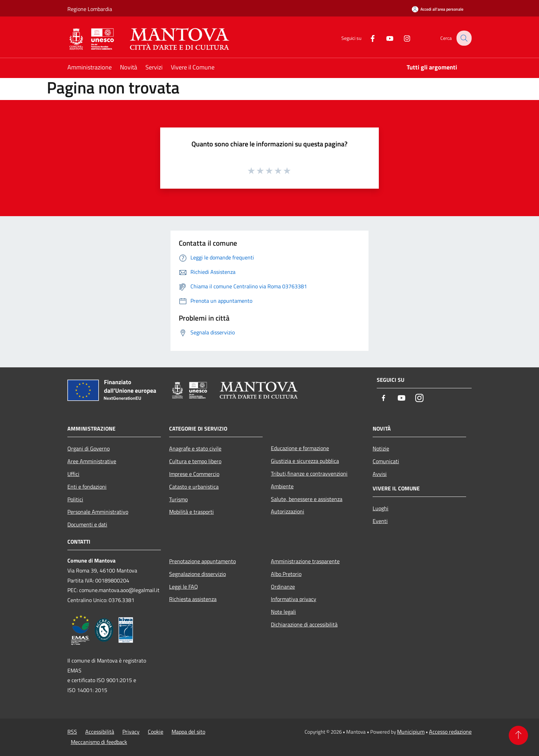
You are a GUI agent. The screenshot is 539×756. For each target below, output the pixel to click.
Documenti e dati (87, 524)
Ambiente (282, 486)
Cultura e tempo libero (195, 461)
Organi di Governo (89, 448)
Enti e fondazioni (87, 487)
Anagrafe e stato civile (195, 448)
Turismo (178, 499)
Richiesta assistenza (193, 599)
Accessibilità (100, 732)
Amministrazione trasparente (305, 561)
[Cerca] (463, 38)
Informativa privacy (294, 599)
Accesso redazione (450, 732)
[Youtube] (385, 38)
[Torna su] (518, 735)
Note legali (283, 612)
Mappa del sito (188, 732)
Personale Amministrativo (98, 512)
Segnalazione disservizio (197, 574)
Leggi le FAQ (184, 587)
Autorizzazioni (288, 511)
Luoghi (381, 508)
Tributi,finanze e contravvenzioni (309, 474)
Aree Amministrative (92, 461)
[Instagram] (402, 38)
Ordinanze (283, 587)
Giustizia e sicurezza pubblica (305, 461)
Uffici (73, 474)
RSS (72, 732)
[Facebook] (368, 38)
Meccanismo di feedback (99, 742)
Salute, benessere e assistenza (307, 499)
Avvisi (380, 474)
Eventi (380, 521)
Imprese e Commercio (194, 474)
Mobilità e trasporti (191, 512)
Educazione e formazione (300, 448)
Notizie (381, 448)
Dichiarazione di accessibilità (304, 624)
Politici (75, 499)
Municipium (411, 732)
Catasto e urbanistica (194, 487)
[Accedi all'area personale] (438, 9)
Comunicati (386, 461)
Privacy (131, 732)
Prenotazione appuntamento (202, 561)
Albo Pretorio (286, 574)
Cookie (156, 732)
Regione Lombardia (90, 9)
